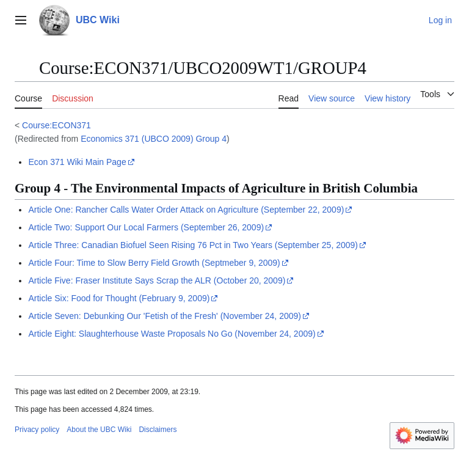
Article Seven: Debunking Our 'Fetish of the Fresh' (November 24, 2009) (165, 316)
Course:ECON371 (56, 125)
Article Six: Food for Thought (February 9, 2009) (119, 298)
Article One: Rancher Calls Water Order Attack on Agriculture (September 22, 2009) (186, 210)
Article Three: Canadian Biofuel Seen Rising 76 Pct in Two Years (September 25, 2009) (193, 245)
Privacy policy (37, 430)
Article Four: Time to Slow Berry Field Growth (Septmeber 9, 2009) (154, 263)
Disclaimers (158, 430)
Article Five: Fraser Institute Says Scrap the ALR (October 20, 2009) (157, 280)
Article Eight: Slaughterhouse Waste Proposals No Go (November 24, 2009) (172, 334)
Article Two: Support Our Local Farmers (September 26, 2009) (146, 227)
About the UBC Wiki (99, 430)
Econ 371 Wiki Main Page (77, 162)
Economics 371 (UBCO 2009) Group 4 (154, 139)
